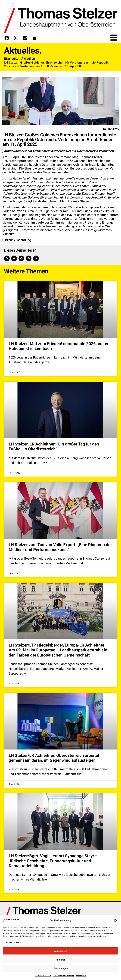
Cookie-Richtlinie (43, 976)
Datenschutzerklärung (64, 976)
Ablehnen (61, 960)
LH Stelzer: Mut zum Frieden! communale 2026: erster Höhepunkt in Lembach (59, 346)
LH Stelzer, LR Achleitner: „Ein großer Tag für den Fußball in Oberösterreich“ (54, 447)
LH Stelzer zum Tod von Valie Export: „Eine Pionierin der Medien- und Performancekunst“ (60, 547)
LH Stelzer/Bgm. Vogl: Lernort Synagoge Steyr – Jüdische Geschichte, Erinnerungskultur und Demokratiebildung (53, 861)
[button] (116, 920)
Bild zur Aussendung (17, 240)
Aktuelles (28, 59)
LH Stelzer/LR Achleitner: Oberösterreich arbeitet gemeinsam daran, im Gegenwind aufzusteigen (54, 758)
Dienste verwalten (13, 942)
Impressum (81, 976)
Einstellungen (61, 968)
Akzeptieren (61, 951)
